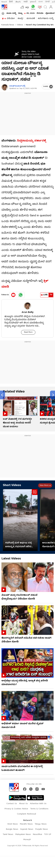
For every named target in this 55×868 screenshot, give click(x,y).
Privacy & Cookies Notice (16, 809)
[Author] (5, 87)
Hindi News (13, 824)
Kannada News (8, 25)
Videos (20, 25)
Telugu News (41, 824)
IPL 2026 (31, 13)
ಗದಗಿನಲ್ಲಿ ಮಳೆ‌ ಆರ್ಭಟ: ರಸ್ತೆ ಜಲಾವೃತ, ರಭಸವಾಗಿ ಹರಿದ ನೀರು (18, 545)
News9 (4, 2)
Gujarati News (27, 829)
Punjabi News (42, 829)
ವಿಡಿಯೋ (11, 19)
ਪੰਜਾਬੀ (47, 2)
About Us (23, 804)
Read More (28, 332)
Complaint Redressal (26, 814)
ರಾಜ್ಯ (20, 13)
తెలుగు (18, 2)
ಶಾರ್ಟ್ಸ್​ (21, 19)
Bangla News (12, 829)
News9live (37, 834)
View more (45, 485)
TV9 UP (48, 834)
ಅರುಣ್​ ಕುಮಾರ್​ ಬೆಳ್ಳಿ (17, 86)
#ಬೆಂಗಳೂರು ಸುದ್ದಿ (46, 19)
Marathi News (26, 824)
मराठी (26, 2)
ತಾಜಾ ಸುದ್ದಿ (11, 13)
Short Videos (12, 485)
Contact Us (12, 804)
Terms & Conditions (39, 809)
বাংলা (41, 2)
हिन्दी (11, 2)
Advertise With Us (38, 804)
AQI (27, 8)
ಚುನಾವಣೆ (31, 19)
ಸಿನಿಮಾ (40, 13)
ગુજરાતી (33, 2)
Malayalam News (23, 834)
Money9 (27, 840)
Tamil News (8, 834)
